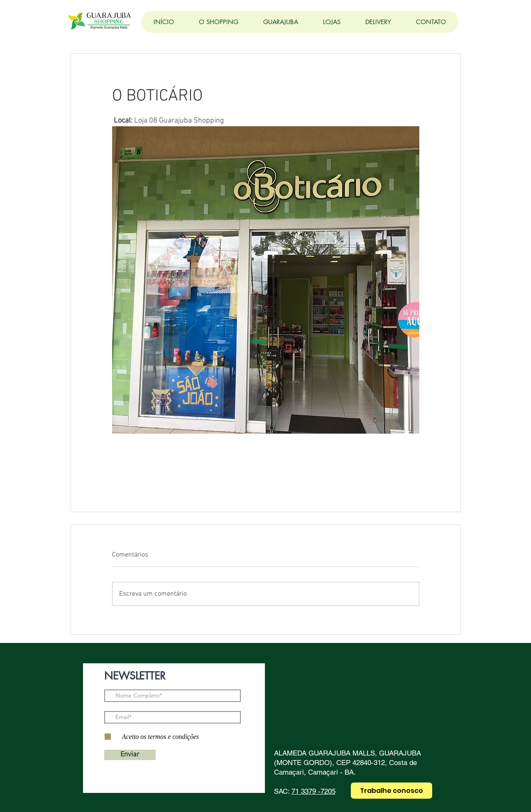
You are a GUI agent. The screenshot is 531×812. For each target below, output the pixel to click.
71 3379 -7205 (313, 791)
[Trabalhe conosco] (392, 791)
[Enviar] (130, 755)
